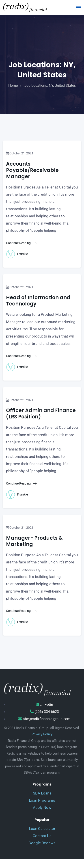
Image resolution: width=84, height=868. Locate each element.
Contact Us (42, 836)
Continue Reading (22, 243)
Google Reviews (42, 843)
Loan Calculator (42, 829)
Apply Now (42, 807)
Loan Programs (42, 800)
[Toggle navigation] (79, 8)
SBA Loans (42, 793)
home (13, 86)
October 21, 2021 (20, 153)
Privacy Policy (42, 734)
